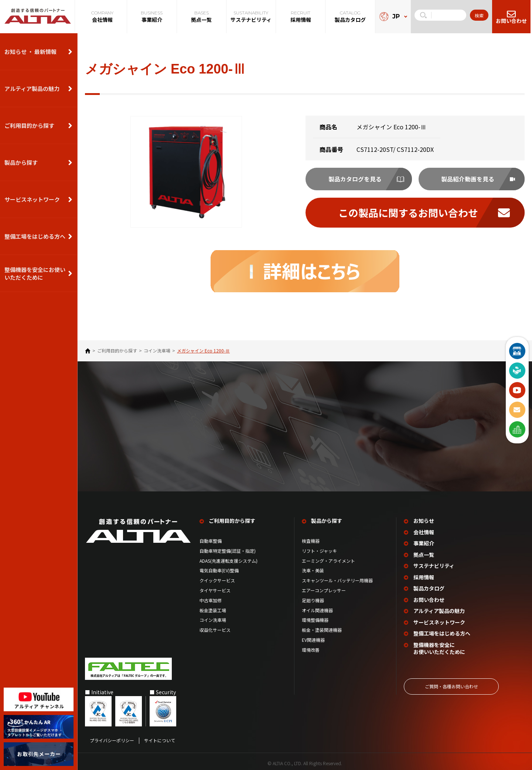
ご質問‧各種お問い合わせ (451, 682)
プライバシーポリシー (112, 737)
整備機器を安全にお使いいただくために (35, 273)
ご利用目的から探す (29, 125)
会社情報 (424, 532)
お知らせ (424, 521)
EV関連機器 (313, 640)
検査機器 (311, 541)
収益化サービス (215, 630)
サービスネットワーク (32, 199)
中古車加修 (211, 600)
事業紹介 (424, 543)
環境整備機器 (315, 620)
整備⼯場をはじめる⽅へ (35, 236)
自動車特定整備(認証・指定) (230, 551)
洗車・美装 (313, 570)
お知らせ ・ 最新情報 (30, 52)
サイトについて (160, 737)
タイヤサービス (215, 590)
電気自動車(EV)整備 (219, 570)
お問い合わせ (429, 598)
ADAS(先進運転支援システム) (229, 561)
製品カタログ (429, 587)
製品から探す (21, 162)
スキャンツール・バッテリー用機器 (337, 580)
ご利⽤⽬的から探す (117, 353)
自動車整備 (211, 541)
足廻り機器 (313, 600)
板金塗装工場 (213, 610)
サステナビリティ (434, 565)
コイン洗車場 (157, 353)
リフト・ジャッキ (319, 551)
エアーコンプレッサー (324, 590)
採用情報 (424, 576)
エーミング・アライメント (328, 561)
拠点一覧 (424, 554)
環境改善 (311, 650)
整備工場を (442, 630)
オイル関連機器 (317, 610)
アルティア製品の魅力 (32, 88)
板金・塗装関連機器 (322, 630)
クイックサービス (217, 580)
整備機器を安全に (440, 645)
